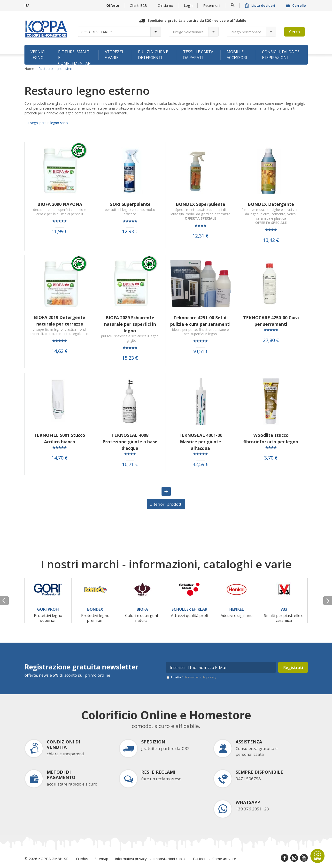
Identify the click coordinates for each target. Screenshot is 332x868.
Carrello (296, 5)
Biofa (142, 609)
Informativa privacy (131, 859)
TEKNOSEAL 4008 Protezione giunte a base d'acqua (130, 442)
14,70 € (60, 458)
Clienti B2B (138, 5)
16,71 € (130, 464)
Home (29, 69)
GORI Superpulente (130, 204)
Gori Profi (48, 609)
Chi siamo (165, 5)
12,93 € (130, 231)
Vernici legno (38, 55)
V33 (284, 609)
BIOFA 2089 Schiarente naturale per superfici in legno (130, 324)
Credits (82, 859)
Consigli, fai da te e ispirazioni (281, 55)
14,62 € (60, 351)
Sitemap (101, 859)
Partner (199, 859)
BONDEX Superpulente (201, 204)
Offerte (113, 5)
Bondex (95, 609)
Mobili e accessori (237, 55)
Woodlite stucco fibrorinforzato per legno (271, 438)
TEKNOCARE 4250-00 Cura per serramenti (271, 321)
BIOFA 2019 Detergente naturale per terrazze (60, 321)
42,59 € (201, 464)
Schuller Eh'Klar (189, 609)
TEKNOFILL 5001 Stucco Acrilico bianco (60, 438)
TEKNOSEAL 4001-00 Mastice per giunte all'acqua (201, 442)
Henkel (237, 609)
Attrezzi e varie (114, 55)
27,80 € (271, 340)
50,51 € (201, 351)
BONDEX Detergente (271, 204)
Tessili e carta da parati (198, 55)
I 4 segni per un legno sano (46, 123)
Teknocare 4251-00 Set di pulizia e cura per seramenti (200, 321)
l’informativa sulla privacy (199, 677)
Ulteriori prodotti (166, 504)
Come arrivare (224, 859)
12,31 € (201, 236)
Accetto (193, 677)
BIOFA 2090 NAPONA (60, 204)
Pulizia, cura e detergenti (153, 55)
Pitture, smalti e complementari (75, 57)
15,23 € (130, 358)
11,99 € (60, 231)
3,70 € (271, 458)
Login (188, 5)
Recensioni (212, 5)
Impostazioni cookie (170, 859)
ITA (27, 5)
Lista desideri (261, 5)
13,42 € (271, 240)
